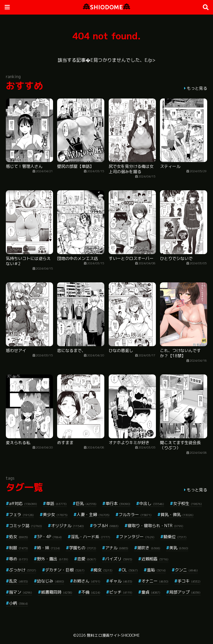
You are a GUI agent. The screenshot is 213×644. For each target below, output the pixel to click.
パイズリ (119, 559)
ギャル (121, 581)
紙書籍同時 (57, 592)
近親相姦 (155, 559)
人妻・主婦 (93, 514)
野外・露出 (53, 559)
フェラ (21, 514)
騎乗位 (175, 537)
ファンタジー (137, 537)
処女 (19, 537)
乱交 (19, 581)
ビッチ (121, 592)
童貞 (151, 592)
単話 (56, 503)
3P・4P (49, 537)
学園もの (83, 548)
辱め (19, 559)
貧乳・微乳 (177, 514)
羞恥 (156, 570)
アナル (117, 548)
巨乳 (86, 503)
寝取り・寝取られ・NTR (155, 526)
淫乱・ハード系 (90, 537)
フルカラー (135, 514)
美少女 (55, 514)
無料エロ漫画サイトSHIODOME (113, 635)
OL (130, 570)
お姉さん (87, 581)
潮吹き (149, 548)
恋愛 (87, 559)
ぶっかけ (23, 570)
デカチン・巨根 (65, 570)
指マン (21, 592)
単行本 (118, 503)
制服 (19, 548)
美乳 (179, 548)
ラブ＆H (106, 526)
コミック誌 (25, 526)
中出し (152, 503)
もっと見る (197, 88)
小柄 (19, 603)
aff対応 (23, 503)
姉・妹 (49, 548)
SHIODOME (106, 7)
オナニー (155, 581)
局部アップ (185, 592)
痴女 (103, 570)
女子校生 (188, 503)
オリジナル (67, 526)
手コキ (189, 581)
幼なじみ (51, 581)
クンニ (186, 570)
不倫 (91, 592)
